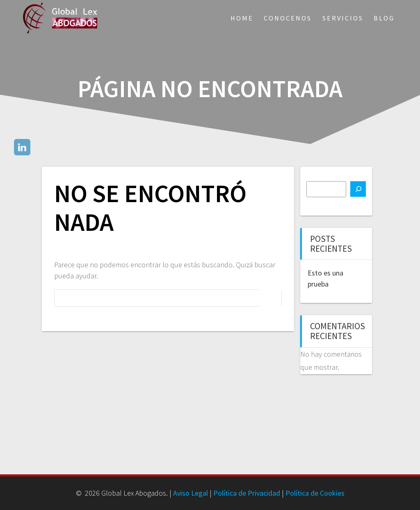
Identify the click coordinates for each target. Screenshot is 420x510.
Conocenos (288, 18)
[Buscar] (358, 189)
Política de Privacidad (247, 493)
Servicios (343, 18)
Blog (384, 18)
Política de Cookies (315, 493)
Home (242, 18)
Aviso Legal (191, 493)
